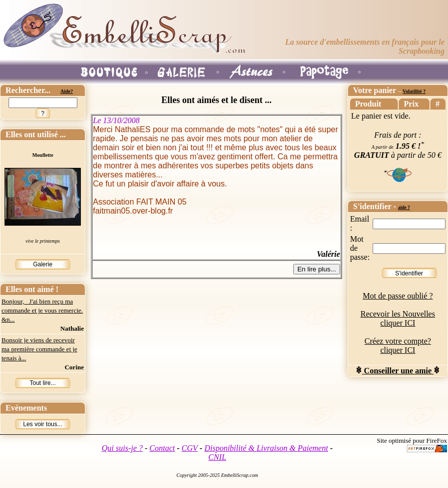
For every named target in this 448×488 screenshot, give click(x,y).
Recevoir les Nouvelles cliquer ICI (398, 318)
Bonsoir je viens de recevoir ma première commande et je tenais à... (39, 349)
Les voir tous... (43, 424)
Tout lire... (43, 383)
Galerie (43, 264)
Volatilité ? (414, 91)
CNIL (217, 457)
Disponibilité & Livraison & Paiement (266, 448)
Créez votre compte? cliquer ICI (398, 346)
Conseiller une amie (398, 371)
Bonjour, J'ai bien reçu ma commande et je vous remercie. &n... (42, 310)
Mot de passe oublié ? (398, 296)
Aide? (67, 91)
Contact (162, 448)
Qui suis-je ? (123, 448)
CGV (190, 448)
